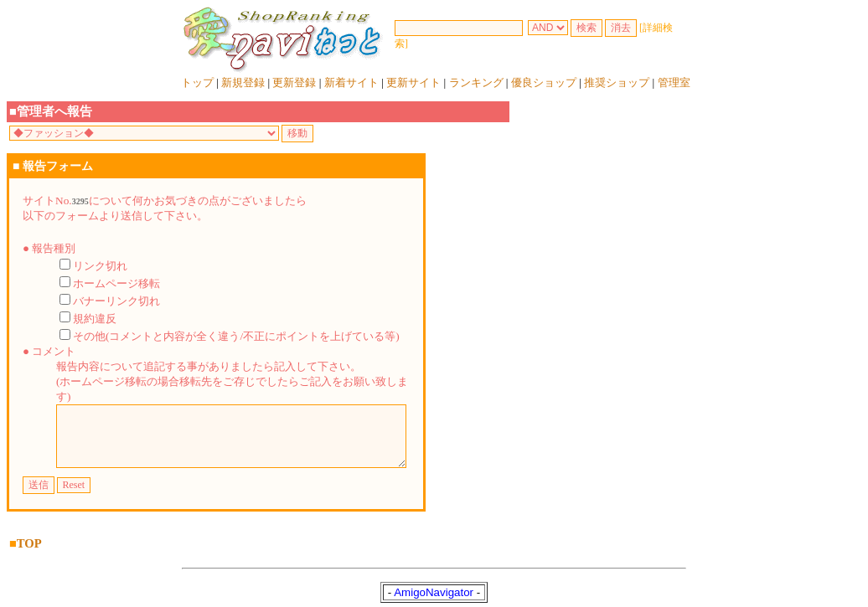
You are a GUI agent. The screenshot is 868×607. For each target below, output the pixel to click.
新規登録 (243, 82)
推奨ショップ (617, 82)
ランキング (476, 82)
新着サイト (351, 82)
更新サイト (413, 82)
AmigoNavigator (434, 590)
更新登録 (294, 82)
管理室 (674, 82)
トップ (197, 82)
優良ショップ (544, 82)
